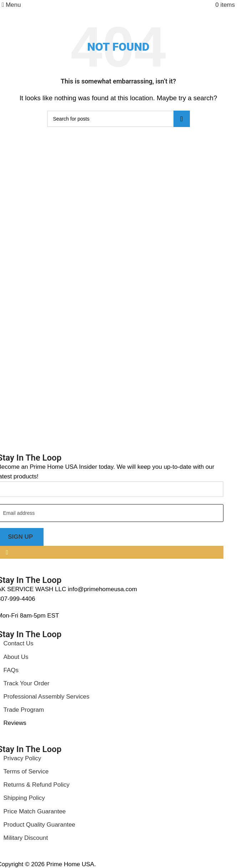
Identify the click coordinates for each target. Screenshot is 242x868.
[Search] (119, 119)
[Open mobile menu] (11, 5)
